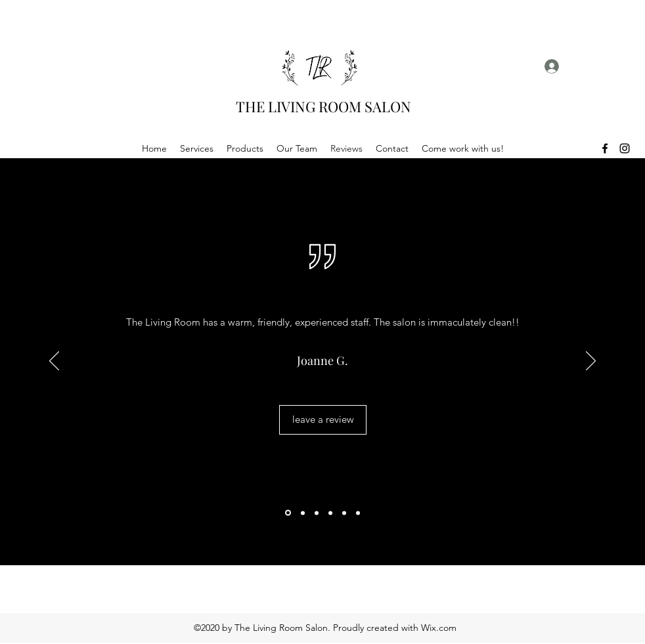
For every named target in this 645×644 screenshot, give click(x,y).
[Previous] (54, 362)
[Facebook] (605, 148)
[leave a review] (323, 420)
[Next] (591, 362)
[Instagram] (625, 148)
